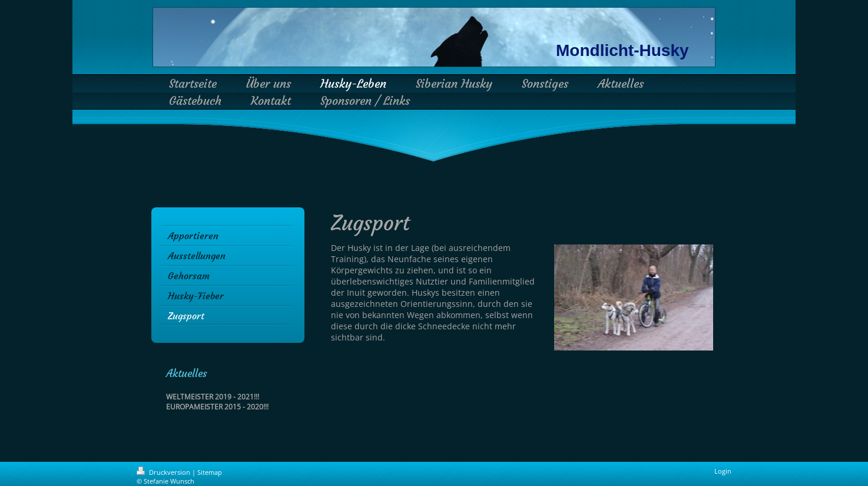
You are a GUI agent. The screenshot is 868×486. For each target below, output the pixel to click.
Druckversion (164, 472)
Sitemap (210, 472)
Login (723, 471)
